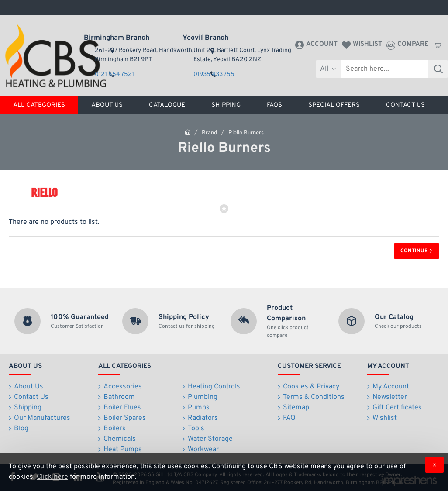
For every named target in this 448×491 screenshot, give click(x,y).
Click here (52, 477)
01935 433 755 (214, 74)
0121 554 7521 (114, 74)
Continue (414, 251)
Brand (209, 133)
